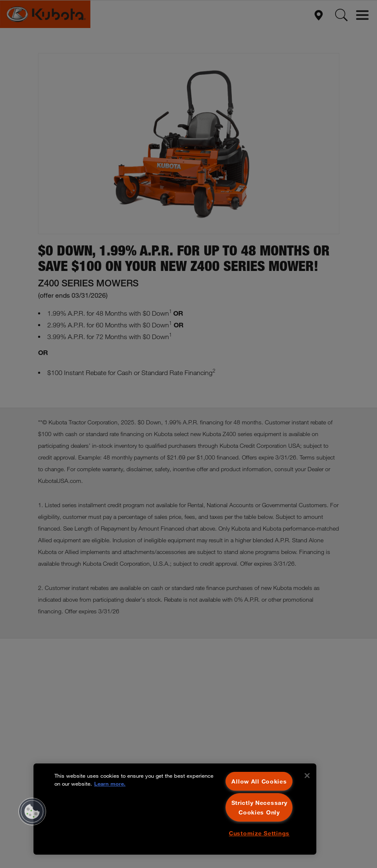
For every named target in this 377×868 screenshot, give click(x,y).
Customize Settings (259, 833)
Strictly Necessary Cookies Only (259, 807)
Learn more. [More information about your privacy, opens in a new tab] (110, 784)
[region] (175, 809)
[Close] (307, 776)
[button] (32, 812)
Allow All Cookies (259, 781)
